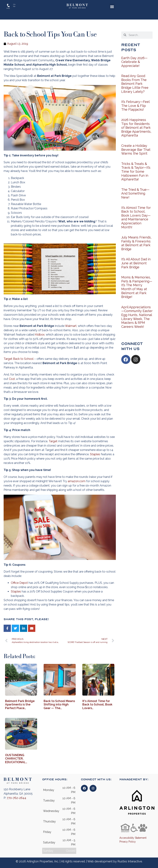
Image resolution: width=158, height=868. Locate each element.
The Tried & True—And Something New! (135, 193)
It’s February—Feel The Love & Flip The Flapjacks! (135, 106)
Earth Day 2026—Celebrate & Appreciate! (134, 62)
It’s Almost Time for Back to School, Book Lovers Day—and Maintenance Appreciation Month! (136, 217)
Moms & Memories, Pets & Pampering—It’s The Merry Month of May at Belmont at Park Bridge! (137, 287)
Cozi (12, 379)
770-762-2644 (16, 798)
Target (53, 441)
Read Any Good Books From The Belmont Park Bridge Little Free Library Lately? (135, 84)
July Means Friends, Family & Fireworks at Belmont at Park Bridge (136, 243)
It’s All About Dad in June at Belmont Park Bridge (136, 263)
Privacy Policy (128, 842)
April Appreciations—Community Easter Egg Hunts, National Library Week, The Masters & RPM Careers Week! (137, 317)
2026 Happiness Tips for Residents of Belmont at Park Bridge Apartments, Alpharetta (136, 128)
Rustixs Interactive (130, 861)
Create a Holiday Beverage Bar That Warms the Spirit (136, 150)
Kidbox (40, 335)
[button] (112, 7)
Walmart (71, 326)
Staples (95, 454)
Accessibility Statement (133, 838)
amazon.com (77, 481)
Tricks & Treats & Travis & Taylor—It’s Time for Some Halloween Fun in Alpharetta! (136, 171)
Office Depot (20, 583)
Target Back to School (19, 359)
